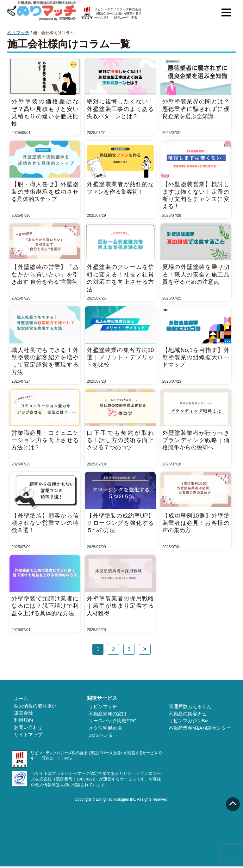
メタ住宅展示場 (105, 729)
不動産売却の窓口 (108, 714)
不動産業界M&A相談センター (202, 729)
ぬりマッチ (18, 32)
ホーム (19, 698)
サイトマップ (25, 736)
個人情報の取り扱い (32, 706)
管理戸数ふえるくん (192, 706)
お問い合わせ (25, 729)
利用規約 (21, 721)
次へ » (145, 649)
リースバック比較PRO (112, 721)
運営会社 (21, 713)
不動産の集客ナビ (190, 714)
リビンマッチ (103, 706)
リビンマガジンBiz (191, 721)
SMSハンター (103, 737)
